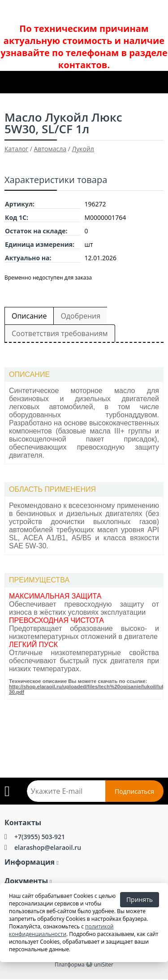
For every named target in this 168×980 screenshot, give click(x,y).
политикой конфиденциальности (61, 930)
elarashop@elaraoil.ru (48, 847)
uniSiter (104, 965)
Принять (140, 899)
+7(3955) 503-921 (40, 837)
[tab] (84, 375)
